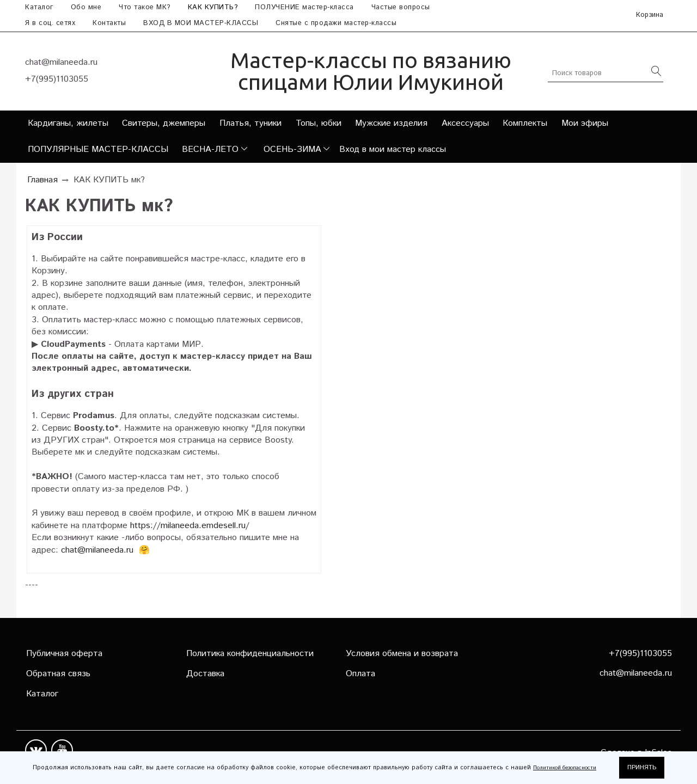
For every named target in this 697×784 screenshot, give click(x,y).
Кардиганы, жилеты (68, 123)
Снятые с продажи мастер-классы (336, 23)
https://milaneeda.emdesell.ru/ (190, 526)
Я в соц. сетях (50, 23)
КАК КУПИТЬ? (213, 7)
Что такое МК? (145, 7)
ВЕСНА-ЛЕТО (210, 149)
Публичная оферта (64, 654)
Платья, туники (250, 123)
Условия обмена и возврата (402, 654)
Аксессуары (465, 123)
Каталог (39, 7)
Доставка (205, 674)
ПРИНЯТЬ (642, 767)
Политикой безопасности (565, 768)
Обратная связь (58, 674)
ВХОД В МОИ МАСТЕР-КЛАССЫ (201, 23)
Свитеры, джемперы (164, 123)
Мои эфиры (585, 123)
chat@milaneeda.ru (97, 550)
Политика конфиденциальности (250, 654)
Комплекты (525, 123)
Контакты (109, 23)
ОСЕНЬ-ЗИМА (292, 149)
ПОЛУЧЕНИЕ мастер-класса (304, 7)
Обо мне (86, 7)
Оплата (360, 674)
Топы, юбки (319, 123)
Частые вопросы (401, 7)
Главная (42, 180)
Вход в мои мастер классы (393, 149)
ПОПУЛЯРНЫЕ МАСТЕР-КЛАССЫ (98, 149)
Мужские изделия (391, 123)
